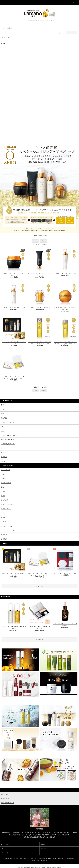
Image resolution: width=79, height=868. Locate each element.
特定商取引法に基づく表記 (45, 858)
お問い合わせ (4, 853)
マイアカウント (5, 844)
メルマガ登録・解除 (69, 858)
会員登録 (43, 844)
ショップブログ (36, 861)
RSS (42, 861)
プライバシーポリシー (58, 858)
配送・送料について (25, 858)
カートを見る (44, 849)
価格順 (40, 235)
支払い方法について (14, 858)
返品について (34, 858)
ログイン (3, 849)
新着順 (45, 235)
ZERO (8, 38)
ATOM (45, 861)
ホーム (4, 38)
